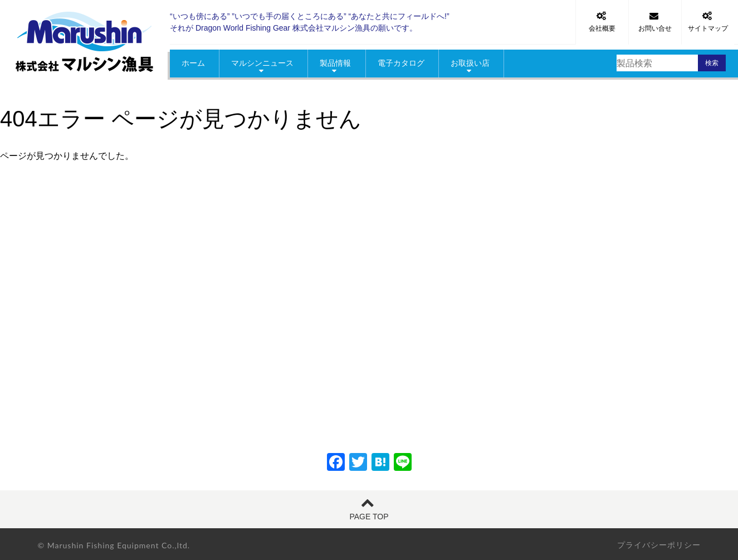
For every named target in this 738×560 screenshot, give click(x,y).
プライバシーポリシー (659, 545)
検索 (712, 63)
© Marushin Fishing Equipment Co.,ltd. (114, 545)
